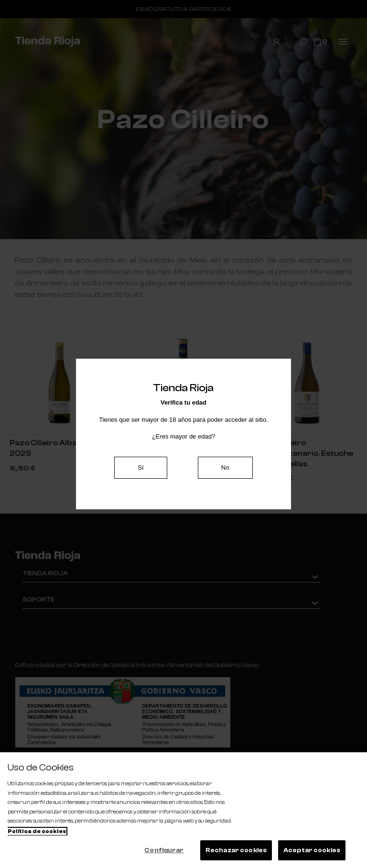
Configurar (164, 850)
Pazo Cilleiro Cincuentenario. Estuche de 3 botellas (305, 453)
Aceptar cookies (312, 850)
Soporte (38, 599)
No (225, 467)
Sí (141, 467)
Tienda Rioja (45, 573)
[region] (183, 810)
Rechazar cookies (236, 850)
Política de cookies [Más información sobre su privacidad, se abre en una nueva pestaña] (37, 831)
